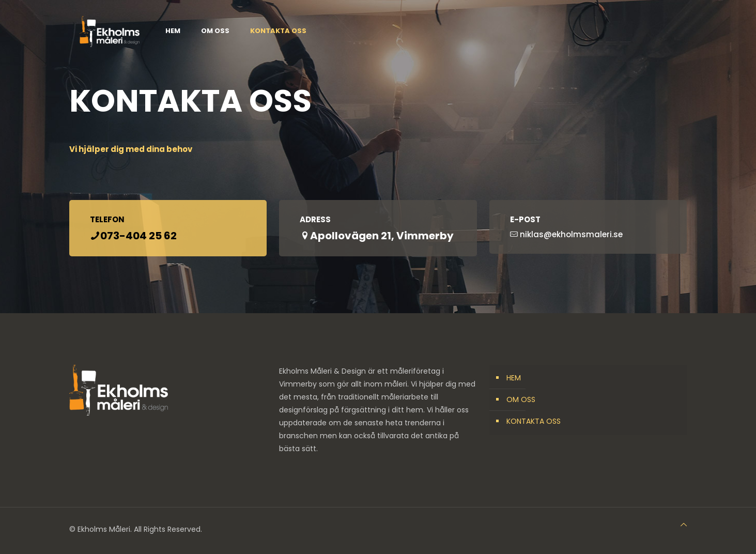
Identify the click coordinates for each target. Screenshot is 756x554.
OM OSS (521, 399)
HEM (514, 378)
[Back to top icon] (684, 525)
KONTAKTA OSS (534, 421)
